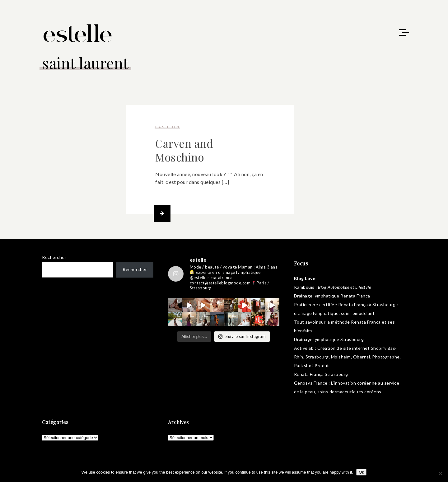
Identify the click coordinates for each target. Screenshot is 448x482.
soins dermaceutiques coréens (349, 393)
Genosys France (311, 384)
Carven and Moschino (184, 151)
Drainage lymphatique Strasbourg (329, 340)
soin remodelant (358, 314)
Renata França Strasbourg (321, 375)
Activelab (304, 349)
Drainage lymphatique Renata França (332, 297)
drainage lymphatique (316, 314)
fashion (168, 128)
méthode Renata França (356, 323)
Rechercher (54, 258)
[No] (440, 473)
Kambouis (304, 288)
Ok (361, 472)
